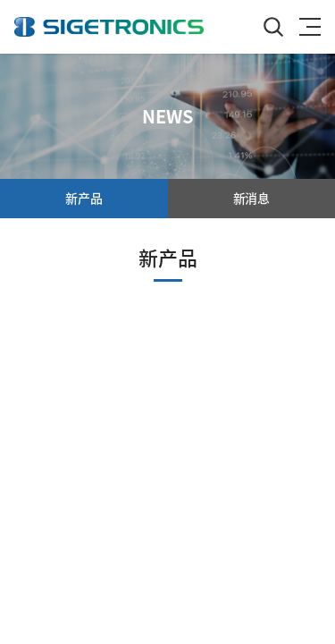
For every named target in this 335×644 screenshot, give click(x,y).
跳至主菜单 (0, 0)
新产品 (84, 198)
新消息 (251, 198)
